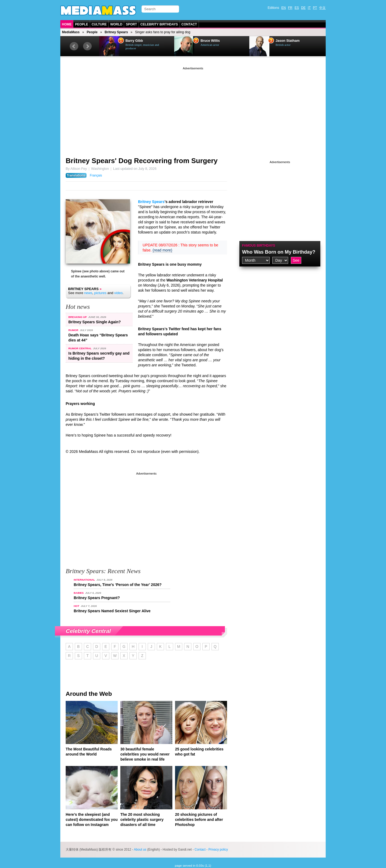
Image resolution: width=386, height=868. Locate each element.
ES (297, 8)
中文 (322, 8)
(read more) (162, 250)
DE (303, 8)
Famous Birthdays (259, 246)
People (82, 24)
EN (284, 8)
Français (96, 175)
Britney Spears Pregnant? (97, 598)
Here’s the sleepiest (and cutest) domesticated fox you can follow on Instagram (92, 820)
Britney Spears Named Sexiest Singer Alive (112, 611)
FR (290, 8)
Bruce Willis (210, 41)
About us (140, 850)
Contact (189, 24)
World (116, 24)
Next (87, 46)
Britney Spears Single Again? (95, 322)
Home (67, 24)
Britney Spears (116, 32)
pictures (101, 293)
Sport (131, 24)
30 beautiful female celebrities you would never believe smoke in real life (145, 754)
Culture (99, 24)
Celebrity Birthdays (159, 24)
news (88, 293)
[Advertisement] (193, 108)
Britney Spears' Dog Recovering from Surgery (142, 161)
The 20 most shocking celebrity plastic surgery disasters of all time (142, 820)
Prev (74, 46)
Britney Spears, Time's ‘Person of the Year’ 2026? (118, 585)
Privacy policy (218, 850)
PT (315, 8)
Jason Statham (288, 41)
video (118, 293)
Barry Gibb (134, 41)
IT (309, 8)
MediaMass (71, 32)
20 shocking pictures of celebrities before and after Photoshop (199, 820)
